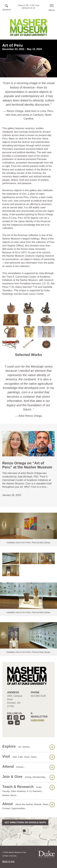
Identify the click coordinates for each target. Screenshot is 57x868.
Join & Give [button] (28, 777)
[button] (7, 8)
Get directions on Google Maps (25, 822)
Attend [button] (28, 767)
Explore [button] (28, 747)
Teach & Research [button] (28, 791)
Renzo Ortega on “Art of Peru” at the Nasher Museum (27, 465)
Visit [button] (28, 757)
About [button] (28, 806)
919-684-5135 (38, 696)
